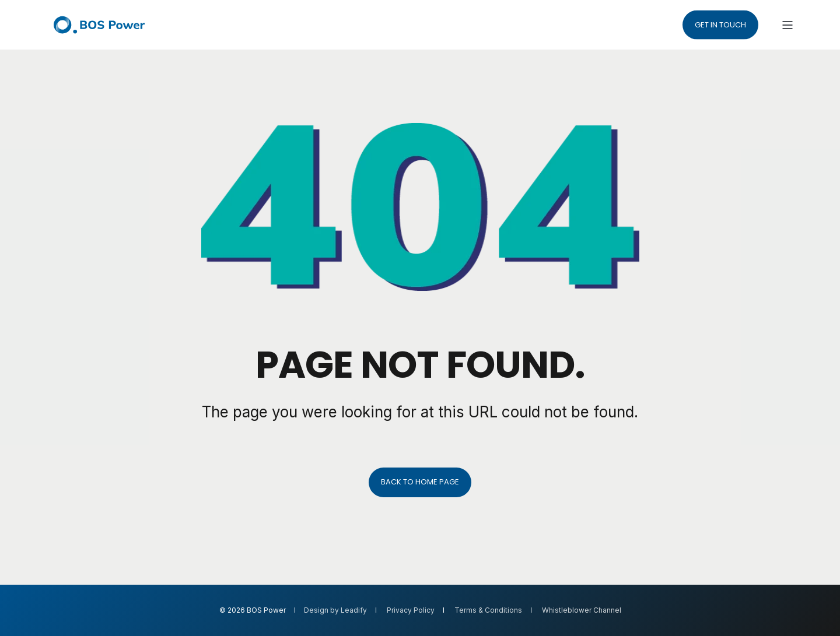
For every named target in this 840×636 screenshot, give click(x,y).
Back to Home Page (420, 482)
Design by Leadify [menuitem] (335, 610)
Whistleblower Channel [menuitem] (582, 610)
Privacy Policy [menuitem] (411, 610)
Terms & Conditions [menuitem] (488, 610)
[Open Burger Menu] (787, 25)
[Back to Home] (99, 25)
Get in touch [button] (720, 24)
